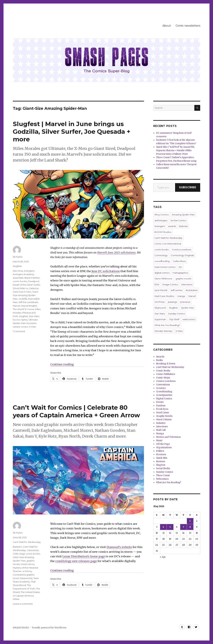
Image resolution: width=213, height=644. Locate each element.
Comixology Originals (182, 255)
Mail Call (161, 430)
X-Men (33, 327)
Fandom (161, 406)
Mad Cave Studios (164, 296)
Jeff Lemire (177, 290)
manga (181, 296)
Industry (161, 423)
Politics (160, 451)
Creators (161, 388)
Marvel (16, 306)
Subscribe (188, 187)
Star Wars (160, 314)
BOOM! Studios (163, 232)
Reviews (161, 461)
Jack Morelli (161, 290)
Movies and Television (168, 437)
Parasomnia (26, 578)
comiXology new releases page (76, 561)
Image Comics (170, 284)
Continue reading (62, 364)
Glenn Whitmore (163, 279)
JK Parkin (18, 257)
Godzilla (23, 299)
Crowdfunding (164, 392)
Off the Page (163, 444)
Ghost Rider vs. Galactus (26, 288)
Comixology (161, 255)
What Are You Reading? (167, 325)
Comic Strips (163, 378)
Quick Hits (162, 458)
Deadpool (34, 281)
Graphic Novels (164, 416)
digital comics (162, 273)
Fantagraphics (180, 273)
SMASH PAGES (21, 628)
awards (172, 226)
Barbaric (17, 547)
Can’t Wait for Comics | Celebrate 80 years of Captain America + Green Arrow (76, 411)
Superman (160, 319)
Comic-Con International (168, 244)
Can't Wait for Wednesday (27, 542)
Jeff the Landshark (28, 302)
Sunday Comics (176, 314)
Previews (161, 454)
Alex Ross (18, 271)
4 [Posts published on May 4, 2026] (163, 527)
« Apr (163, 557)
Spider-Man (187, 308)
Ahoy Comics (161, 215)
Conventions (163, 385)
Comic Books (163, 371)
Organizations (164, 447)
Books (159, 360)
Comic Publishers (166, 374)
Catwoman (33, 550)
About (167, 26)
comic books (20, 281)
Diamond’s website (119, 547)
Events (160, 402)
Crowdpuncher (164, 395)
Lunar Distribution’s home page (84, 556)
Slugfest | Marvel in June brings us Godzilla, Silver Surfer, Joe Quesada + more (72, 131)
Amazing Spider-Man (183, 215)
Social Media (163, 468)
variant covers (20, 327)
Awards (160, 357)
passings (172, 302)
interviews (187, 284)
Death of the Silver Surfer (26, 285)
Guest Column (164, 420)
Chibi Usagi (19, 554)
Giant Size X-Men (22, 292)
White (16, 599)
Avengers (29, 271)
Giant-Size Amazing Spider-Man (26, 295)
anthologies (161, 220)
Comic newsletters (188, 26)
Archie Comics (178, 220)
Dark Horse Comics (165, 267)
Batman (184, 226)
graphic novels (183, 279)
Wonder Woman (163, 331)
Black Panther (32, 278)
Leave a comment (23, 604)
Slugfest (17, 266)
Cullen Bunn (179, 261)
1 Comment (19, 331)
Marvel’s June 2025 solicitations (116, 252)
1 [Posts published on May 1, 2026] (190, 521)
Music (159, 441)
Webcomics (162, 479)
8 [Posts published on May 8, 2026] (190, 527)
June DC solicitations (106, 271)
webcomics (189, 319)
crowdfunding (162, 261)
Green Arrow (28, 564)
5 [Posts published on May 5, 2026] (170, 527)
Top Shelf (174, 319)
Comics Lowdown (182, 249)
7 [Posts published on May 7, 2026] (183, 527)
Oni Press (160, 302)
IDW (157, 284)
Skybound (160, 308)
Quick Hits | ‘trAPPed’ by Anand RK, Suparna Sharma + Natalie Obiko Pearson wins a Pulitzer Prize (175, 150)
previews (185, 302)
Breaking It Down (166, 364)
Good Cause (163, 413)
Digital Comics (164, 399)
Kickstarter (192, 290)
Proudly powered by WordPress (49, 628)
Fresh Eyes (162, 409)
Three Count (163, 475)
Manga (160, 434)
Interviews (162, 427)
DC (180, 267)
